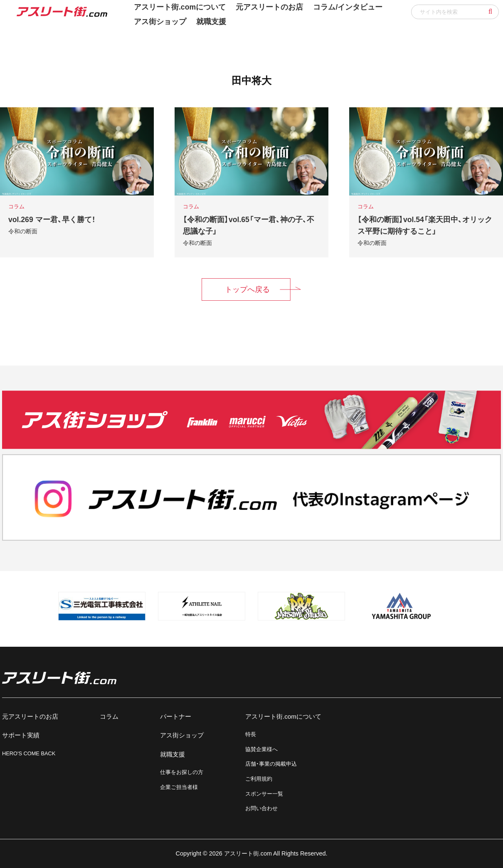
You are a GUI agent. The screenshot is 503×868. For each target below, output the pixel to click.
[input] (455, 12)
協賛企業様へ (261, 749)
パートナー (176, 716)
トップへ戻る (247, 289)
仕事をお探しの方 (182, 772)
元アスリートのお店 (30, 716)
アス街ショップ (160, 22)
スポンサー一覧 (264, 794)
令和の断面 (23, 231)
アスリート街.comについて (283, 716)
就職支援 (211, 22)
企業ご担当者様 (179, 787)
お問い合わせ (261, 808)
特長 (251, 734)
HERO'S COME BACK (29, 753)
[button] (490, 12)
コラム (109, 716)
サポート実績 (21, 735)
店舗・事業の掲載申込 (271, 764)
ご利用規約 (259, 779)
